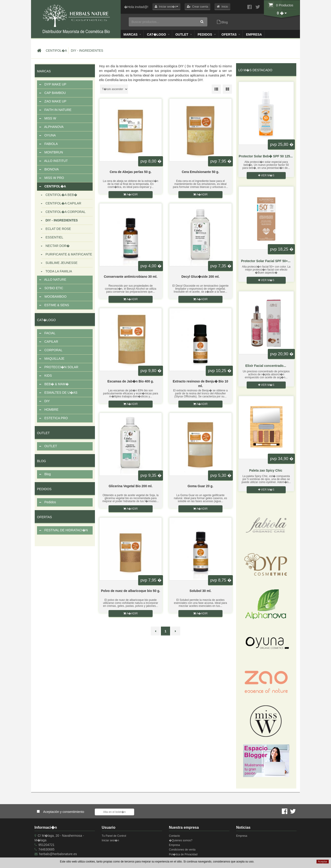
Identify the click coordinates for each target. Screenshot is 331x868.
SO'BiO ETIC (51, 288)
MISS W (48, 119)
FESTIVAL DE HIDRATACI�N (64, 530)
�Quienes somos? (181, 840)
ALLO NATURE (53, 280)
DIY (44, 401)
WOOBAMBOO (53, 297)
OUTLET (48, 446)
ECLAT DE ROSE (56, 229)
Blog (222, 22)
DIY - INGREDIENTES (87, 51)
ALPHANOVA (51, 127)
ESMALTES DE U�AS (58, 393)
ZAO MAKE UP (53, 102)
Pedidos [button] (207, 34)
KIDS (46, 376)
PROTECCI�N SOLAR (59, 367)
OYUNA (48, 136)
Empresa (254, 34)
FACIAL (47, 333)
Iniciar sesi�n (110, 840)
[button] (166, 7)
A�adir (131, 195)
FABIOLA (49, 144)
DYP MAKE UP (53, 85)
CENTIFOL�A (56, 51)
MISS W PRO (52, 178)
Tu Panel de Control (114, 836)
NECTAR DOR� (56, 246)
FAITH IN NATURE (55, 110)
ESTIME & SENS (54, 305)
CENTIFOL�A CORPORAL (64, 212)
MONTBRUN (51, 153)
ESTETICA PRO (54, 418)
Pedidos (48, 502)
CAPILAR (49, 342)
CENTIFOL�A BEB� (59, 195)
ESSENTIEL (52, 237)
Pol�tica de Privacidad (183, 854)
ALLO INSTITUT (54, 161)
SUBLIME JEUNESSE (60, 263)
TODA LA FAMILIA (57, 271)
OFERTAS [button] (231, 34)
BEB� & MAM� (54, 384)
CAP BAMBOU (53, 93)
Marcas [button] (132, 34)
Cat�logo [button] (158, 34)
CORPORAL (51, 350)
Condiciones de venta (182, 850)
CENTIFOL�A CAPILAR (61, 204)
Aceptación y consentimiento (64, 812)
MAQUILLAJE (52, 359)
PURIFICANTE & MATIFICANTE (67, 254)
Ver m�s (267, 175)
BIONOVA (49, 170)
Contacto (174, 836)
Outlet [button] (184, 34)
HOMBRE (49, 410)
